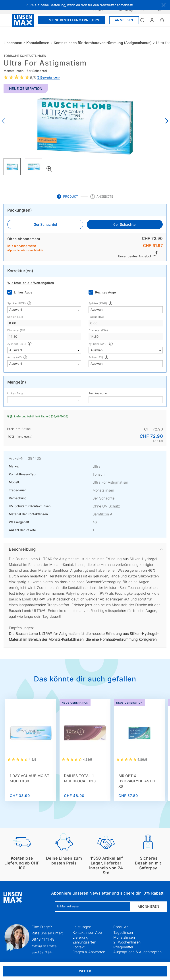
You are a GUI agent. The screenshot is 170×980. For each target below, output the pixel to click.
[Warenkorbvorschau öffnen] (162, 20)
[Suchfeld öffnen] (142, 20)
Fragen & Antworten (89, 952)
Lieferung (80, 937)
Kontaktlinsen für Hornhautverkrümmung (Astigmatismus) (103, 43)
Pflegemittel (123, 947)
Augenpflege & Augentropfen (137, 952)
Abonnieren (148, 906)
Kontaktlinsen (38, 43)
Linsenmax (13, 43)
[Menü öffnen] (6, 20)
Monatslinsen (124, 937)
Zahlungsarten (84, 942)
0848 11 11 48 (43, 939)
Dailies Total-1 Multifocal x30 (80, 778)
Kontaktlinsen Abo (87, 932)
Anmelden (124, 20)
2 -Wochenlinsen (127, 942)
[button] (152, 20)
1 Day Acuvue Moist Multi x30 (29, 778)
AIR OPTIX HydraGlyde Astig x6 (137, 781)
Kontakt (79, 947)
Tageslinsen (123, 932)
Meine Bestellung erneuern (71, 20)
